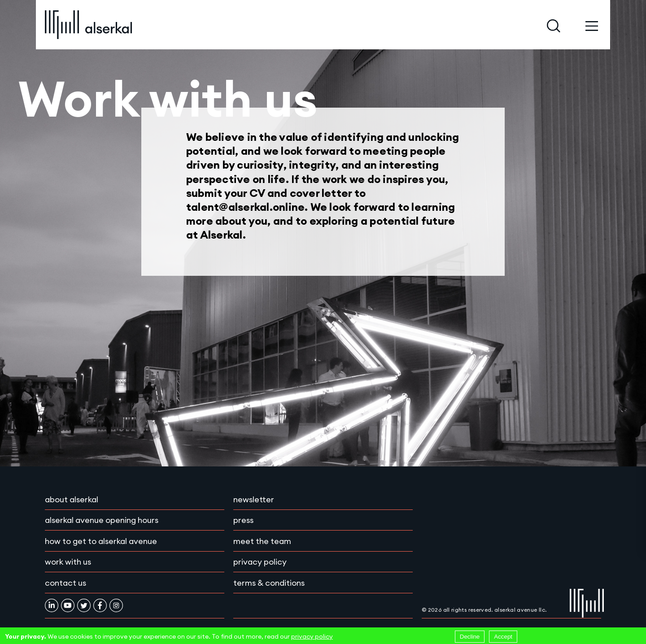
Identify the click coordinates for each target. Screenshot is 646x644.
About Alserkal (72, 499)
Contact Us (65, 583)
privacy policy (312, 636)
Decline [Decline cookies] (470, 637)
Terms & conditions (269, 583)
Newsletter (254, 499)
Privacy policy (260, 562)
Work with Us (68, 562)
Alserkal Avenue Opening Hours (102, 520)
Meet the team (262, 541)
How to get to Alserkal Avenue (101, 541)
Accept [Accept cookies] (503, 637)
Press (243, 520)
